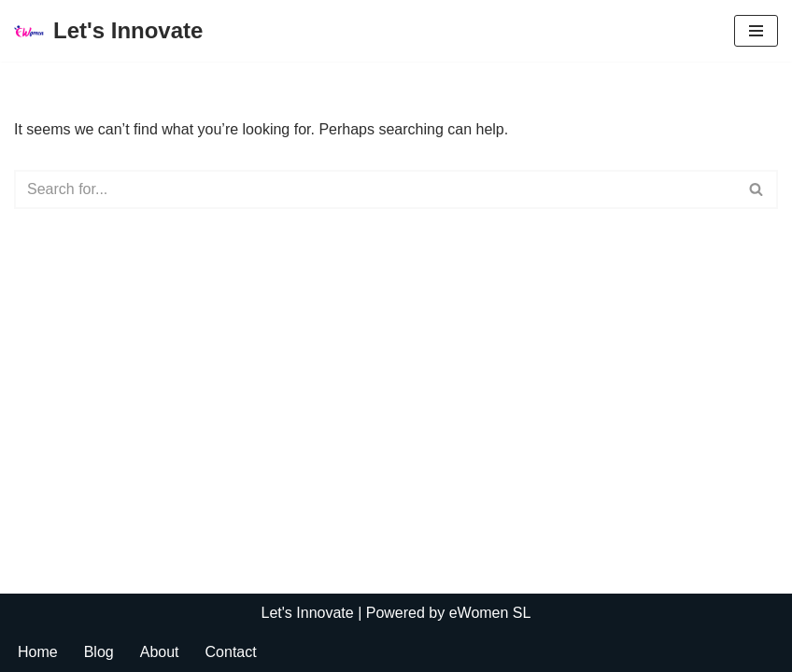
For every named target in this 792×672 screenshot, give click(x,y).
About (160, 652)
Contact (231, 652)
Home (38, 652)
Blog (99, 652)
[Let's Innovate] (108, 31)
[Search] (375, 189)
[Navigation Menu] (756, 31)
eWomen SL (490, 613)
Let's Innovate (308, 613)
